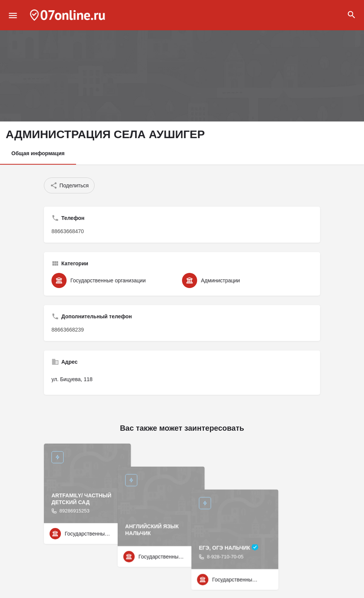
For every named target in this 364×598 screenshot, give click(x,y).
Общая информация (38, 153)
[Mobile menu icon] (13, 15)
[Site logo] (68, 15)
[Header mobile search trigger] (352, 15)
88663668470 (68, 231)
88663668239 (68, 330)
